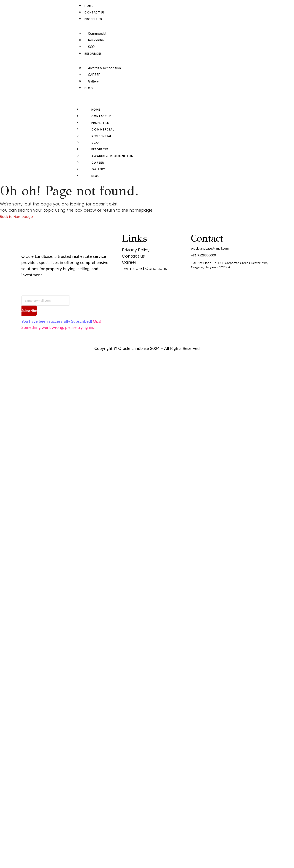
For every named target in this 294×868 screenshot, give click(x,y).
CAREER (94, 75)
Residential (96, 40)
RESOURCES (93, 54)
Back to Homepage (16, 217)
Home (89, 6)
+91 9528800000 (203, 255)
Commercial (97, 34)
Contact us (95, 12)
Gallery (93, 81)
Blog (89, 88)
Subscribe (29, 311)
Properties (93, 19)
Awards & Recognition (104, 68)
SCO (91, 47)
